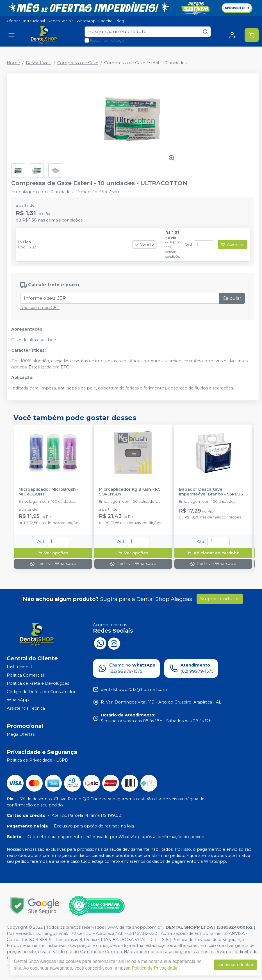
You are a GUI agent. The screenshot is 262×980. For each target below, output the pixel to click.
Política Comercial (25, 675)
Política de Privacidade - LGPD (37, 760)
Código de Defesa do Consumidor (41, 692)
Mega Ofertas (21, 734)
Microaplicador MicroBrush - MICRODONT (49, 492)
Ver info (144, 244)
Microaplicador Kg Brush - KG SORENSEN (130, 492)
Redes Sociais (61, 21)
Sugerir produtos (220, 599)
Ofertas (13, 21)
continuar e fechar (235, 965)
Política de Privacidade (155, 968)
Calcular (232, 298)
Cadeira (105, 21)
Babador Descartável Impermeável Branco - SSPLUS (211, 492)
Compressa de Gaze (78, 63)
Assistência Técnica (26, 708)
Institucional (34, 21)
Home (13, 63)
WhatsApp (86, 21)
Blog (120, 21)
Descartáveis (39, 63)
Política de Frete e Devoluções (38, 683)
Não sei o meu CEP (40, 308)
